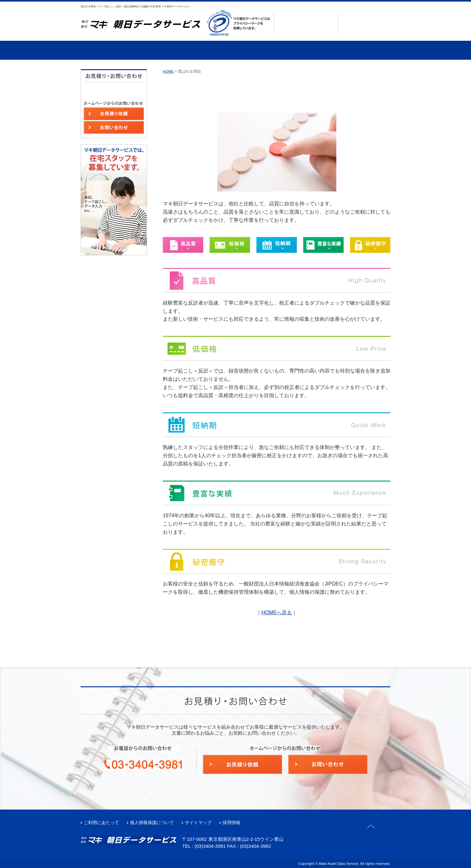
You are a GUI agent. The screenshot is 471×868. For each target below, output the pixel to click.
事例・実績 (210, 50)
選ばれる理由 (106, 50)
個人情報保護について (152, 822)
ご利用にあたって (101, 822)
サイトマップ (198, 822)
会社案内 (261, 50)
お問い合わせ (367, 29)
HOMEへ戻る (277, 612)
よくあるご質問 (313, 50)
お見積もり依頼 (367, 18)
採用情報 (231, 822)
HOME (168, 71)
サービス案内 (158, 50)
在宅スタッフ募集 (364, 50)
